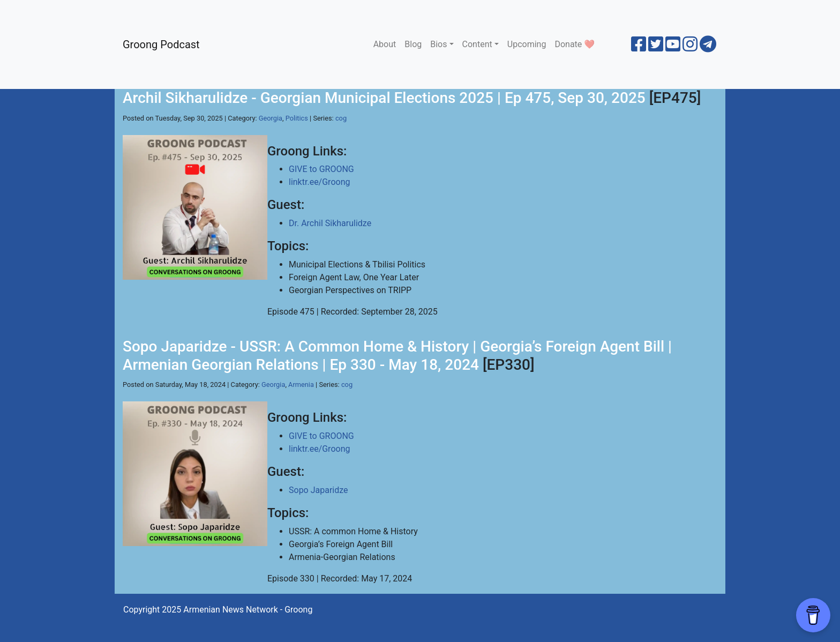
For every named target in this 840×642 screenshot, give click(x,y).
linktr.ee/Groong (319, 182)
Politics (297, 118)
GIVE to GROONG (321, 169)
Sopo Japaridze (318, 490)
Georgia (271, 118)
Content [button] (477, 44)
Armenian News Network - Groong (248, 610)
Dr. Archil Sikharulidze (330, 223)
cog (341, 118)
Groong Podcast (161, 44)
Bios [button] (438, 44)
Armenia (301, 385)
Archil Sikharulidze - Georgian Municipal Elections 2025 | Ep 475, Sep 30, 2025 (384, 98)
